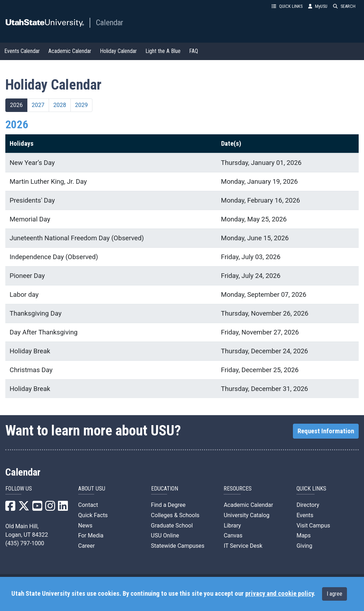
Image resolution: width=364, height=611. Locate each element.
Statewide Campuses (178, 546)
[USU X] (24, 508)
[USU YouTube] (37, 508)
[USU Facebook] (10, 508)
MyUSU (318, 6)
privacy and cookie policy (279, 594)
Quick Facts (93, 515)
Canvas (233, 535)
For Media (91, 535)
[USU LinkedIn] (63, 508)
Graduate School (172, 526)
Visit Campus (313, 526)
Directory (308, 505)
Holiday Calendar (118, 51)
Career (87, 546)
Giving (304, 546)
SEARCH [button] (344, 6)
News (85, 526)
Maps (304, 535)
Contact (88, 505)
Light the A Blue (163, 51)
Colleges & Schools (175, 515)
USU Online (165, 535)
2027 (38, 105)
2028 (60, 105)
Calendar (110, 22)
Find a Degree (168, 505)
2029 (81, 105)
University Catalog (247, 515)
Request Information (326, 431)
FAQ (194, 51)
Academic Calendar (70, 51)
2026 (16, 105)
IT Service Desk (243, 546)
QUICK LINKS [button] (287, 6)
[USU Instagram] (50, 508)
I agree (334, 594)
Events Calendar (22, 51)
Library (232, 526)
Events (305, 515)
